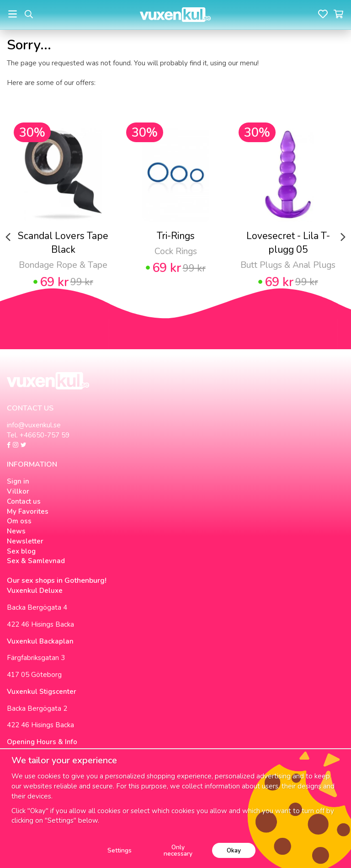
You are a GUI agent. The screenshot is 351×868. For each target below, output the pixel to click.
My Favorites (28, 511)
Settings (120, 850)
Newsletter (25, 541)
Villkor (18, 491)
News (16, 531)
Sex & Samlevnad (36, 561)
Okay (234, 850)
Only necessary (178, 850)
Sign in (18, 481)
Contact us (24, 501)
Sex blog (21, 551)
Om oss (19, 521)
